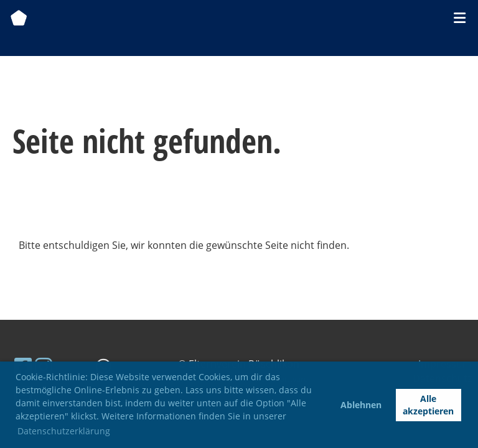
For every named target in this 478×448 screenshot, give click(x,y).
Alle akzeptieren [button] (428, 405)
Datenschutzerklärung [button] (64, 431)
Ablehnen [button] (361, 405)
